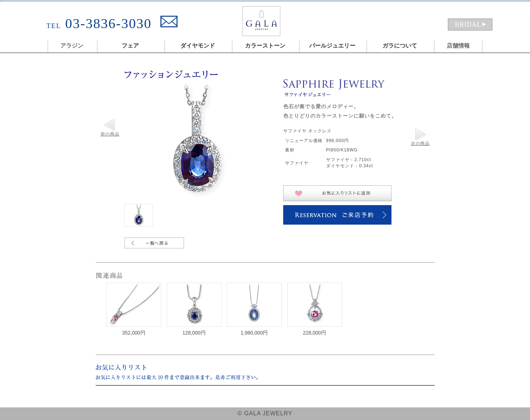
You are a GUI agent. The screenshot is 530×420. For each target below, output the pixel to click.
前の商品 (110, 134)
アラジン (72, 46)
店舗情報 (458, 46)
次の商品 (420, 143)
